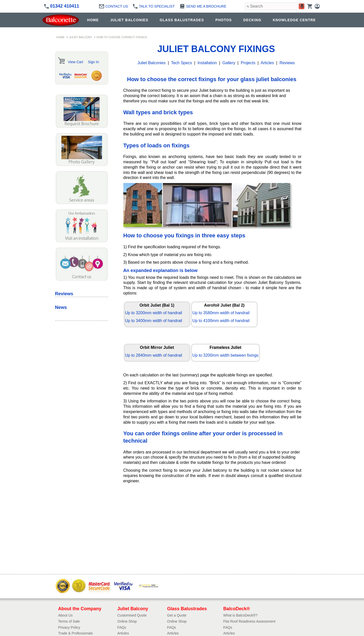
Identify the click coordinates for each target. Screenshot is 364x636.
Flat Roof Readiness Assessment (249, 621)
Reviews (287, 63)
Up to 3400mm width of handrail (154, 321)
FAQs (122, 627)
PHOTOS (224, 20)
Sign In (94, 62)
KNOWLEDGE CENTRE (294, 20)
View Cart (76, 62)
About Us (65, 615)
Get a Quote (177, 615)
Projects (248, 63)
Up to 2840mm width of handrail (154, 355)
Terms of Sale (69, 621)
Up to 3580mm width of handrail (221, 313)
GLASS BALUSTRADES (182, 20)
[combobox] (275, 6)
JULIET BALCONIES (129, 20)
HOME (93, 20)
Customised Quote (132, 615)
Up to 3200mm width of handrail (154, 313)
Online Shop (127, 621)
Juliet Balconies (152, 63)
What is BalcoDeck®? (240, 615)
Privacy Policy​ (69, 627)
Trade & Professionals (75, 633)
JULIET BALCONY (81, 37)
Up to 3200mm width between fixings (225, 355)
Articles (267, 63)
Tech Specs (182, 63)
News (61, 307)
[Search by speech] (302, 6)
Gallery (229, 63)
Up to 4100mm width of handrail (221, 321)
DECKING (252, 20)
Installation (207, 63)
